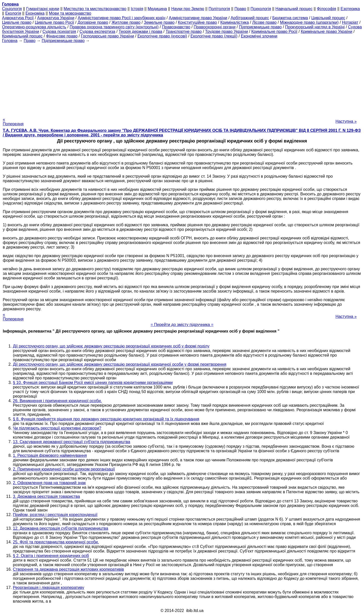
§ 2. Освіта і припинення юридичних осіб (51, 556)
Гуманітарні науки (43, 9)
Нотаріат (350, 22)
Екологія (13, 13)
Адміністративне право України (198, 18)
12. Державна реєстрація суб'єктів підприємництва (61, 528)
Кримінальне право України (327, 32)
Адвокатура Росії (18, 18)
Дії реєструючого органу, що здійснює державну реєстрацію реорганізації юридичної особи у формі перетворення (120, 364)
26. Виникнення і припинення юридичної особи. (57, 401)
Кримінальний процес (22, 36)
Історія (137, 9)
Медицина (157, 9)
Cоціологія (12, 9)
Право (240, 9)
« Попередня (13, 122)
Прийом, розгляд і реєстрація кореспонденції (55, 515)
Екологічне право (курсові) (162, 36)
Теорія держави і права (140, 32)
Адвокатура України (56, 18)
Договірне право (93, 22)
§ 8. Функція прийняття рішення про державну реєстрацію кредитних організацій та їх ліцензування (106, 419)
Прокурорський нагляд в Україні (315, 27)
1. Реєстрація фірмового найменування (50, 455)
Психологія (261, 9)
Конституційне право (197, 22)
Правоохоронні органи (214, 27)
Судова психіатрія (59, 32)
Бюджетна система (290, 18)
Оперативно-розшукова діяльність (34, 27)
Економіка (35, 13)
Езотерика (350, 9)
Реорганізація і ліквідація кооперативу (49, 588)
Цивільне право (17, 22)
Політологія (219, 9)
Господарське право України (107, 36)
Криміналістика (234, 22)
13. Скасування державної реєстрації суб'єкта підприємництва (72, 442)
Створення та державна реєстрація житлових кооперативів (68, 569)
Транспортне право (184, 32)
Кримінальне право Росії (274, 32)
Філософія (326, 9)
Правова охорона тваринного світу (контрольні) (114, 27)
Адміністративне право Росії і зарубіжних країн (121, 18)
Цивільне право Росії (55, 22)
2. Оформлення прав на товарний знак (49, 483)
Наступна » (346, 121)
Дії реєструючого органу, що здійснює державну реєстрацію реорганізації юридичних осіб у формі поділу (111, 346)
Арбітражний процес (250, 18)
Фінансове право (62, 36)
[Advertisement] (182, 78)
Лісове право (264, 22)
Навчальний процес (294, 9)
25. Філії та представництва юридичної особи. (56, 542)
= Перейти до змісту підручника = (182, 325)
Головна (10, 41)
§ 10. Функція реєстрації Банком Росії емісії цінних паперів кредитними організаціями (93, 383)
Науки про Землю (188, 9)
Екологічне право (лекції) (214, 36)
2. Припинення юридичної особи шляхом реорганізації (64, 469)
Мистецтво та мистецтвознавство (95, 9)
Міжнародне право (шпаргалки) (309, 22)
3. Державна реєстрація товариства (46, 496)
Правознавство (176, 27)
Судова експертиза (97, 32)
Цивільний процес (328, 18)
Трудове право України (226, 32)
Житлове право (126, 22)
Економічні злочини (259, 36)
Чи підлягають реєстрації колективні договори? (57, 428)
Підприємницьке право (260, 27)
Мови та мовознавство (70, 13)
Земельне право (159, 22)
